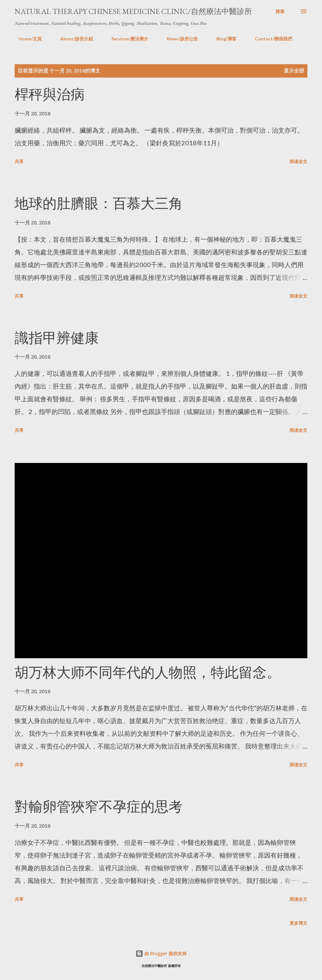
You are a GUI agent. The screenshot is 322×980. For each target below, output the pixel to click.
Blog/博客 (223, 39)
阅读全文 (298, 161)
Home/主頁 (26, 39)
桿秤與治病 (50, 94)
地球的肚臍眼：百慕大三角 (99, 203)
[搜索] (280, 11)
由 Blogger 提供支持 (161, 953)
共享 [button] (19, 161)
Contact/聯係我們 (270, 39)
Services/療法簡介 (126, 39)
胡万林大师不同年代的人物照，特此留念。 (148, 672)
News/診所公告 (178, 39)
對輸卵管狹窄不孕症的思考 (99, 807)
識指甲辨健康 (57, 338)
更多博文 (298, 923)
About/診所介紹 (73, 39)
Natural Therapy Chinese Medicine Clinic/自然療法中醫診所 (133, 11)
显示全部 (294, 70)
